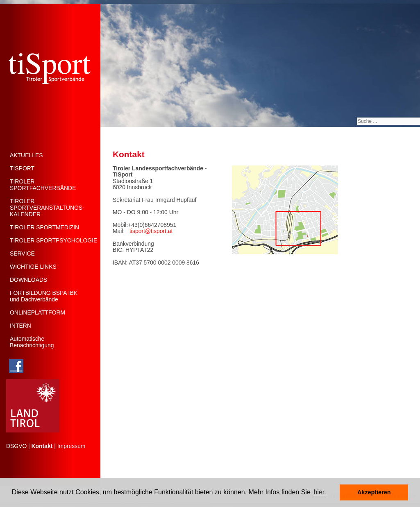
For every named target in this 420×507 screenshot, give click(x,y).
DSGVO (16, 446)
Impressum (72, 446)
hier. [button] (320, 492)
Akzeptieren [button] (374, 492)
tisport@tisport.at (151, 231)
